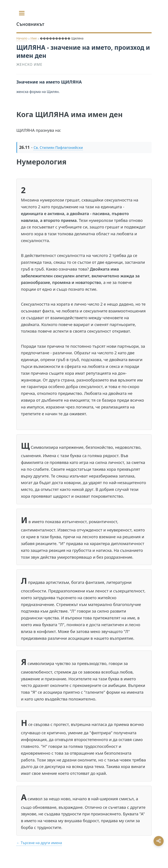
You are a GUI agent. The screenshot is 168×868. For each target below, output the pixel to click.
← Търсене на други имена (39, 843)
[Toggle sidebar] (22, 13)
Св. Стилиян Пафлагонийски (58, 148)
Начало (22, 38)
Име (34, 38)
